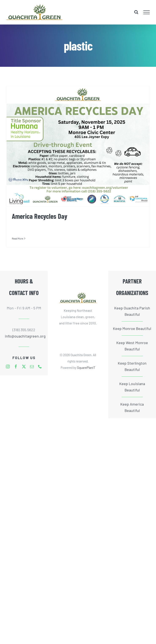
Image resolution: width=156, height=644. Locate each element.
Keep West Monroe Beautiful (132, 346)
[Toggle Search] (136, 12)
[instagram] (8, 366)
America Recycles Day (40, 216)
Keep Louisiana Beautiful (132, 387)
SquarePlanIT (86, 368)
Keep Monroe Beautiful (132, 328)
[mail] (32, 366)
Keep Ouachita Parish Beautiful (132, 311)
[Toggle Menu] (147, 12)
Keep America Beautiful (132, 407)
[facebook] (16, 366)
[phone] (40, 366)
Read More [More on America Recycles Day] (18, 238)
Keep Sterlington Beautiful (132, 366)
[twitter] (24, 366)
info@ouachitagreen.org (24, 336)
